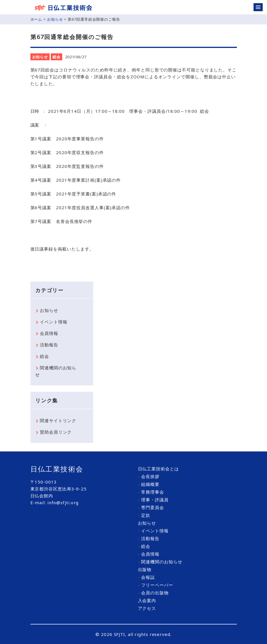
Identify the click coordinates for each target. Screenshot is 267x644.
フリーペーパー (156, 585)
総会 (56, 57)
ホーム (36, 19)
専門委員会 (151, 507)
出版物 (145, 569)
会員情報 (49, 333)
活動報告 (49, 345)
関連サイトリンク (58, 420)
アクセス (147, 608)
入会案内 (147, 600)
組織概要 (149, 484)
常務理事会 (151, 492)
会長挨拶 (149, 476)
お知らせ (55, 19)
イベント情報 (53, 322)
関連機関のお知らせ (56, 371)
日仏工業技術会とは (158, 469)
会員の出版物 (153, 593)
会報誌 (147, 577)
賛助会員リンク (56, 432)
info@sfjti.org (63, 503)
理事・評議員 (153, 500)
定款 (144, 515)
